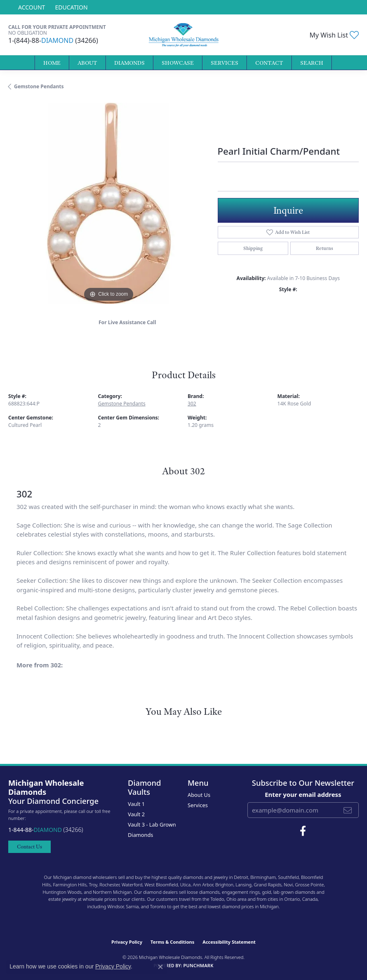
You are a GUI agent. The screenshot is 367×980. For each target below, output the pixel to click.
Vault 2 (136, 814)
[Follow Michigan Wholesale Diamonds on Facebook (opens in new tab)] (303, 831)
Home (52, 63)
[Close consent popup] (160, 967)
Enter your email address (303, 794)
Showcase (178, 63)
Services (225, 63)
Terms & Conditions (172, 942)
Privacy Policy (127, 942)
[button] (31, 7)
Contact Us (29, 847)
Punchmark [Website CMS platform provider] (198, 965)
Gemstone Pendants (39, 86)
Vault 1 (136, 804)
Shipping (253, 248)
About (87, 63)
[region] (109, 203)
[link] (70, 7)
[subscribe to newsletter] (348, 810)
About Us (199, 795)
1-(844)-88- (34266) (53, 40)
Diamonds (129, 63)
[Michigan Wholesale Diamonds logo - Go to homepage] (184, 35)
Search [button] (312, 63)
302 (192, 404)
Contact (269, 63)
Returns (325, 248)
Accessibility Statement (229, 942)
